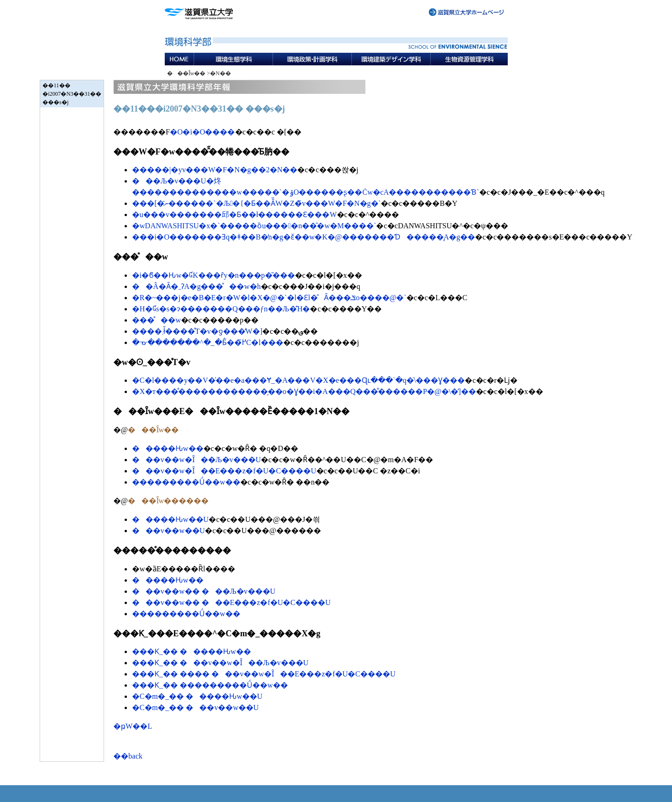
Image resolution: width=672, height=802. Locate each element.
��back (128, 756)
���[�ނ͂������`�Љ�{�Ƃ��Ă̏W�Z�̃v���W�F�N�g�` (256, 203)
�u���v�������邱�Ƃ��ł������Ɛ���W (234, 215)
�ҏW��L (133, 726)
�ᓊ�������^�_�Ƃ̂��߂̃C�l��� (208, 342)
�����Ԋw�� (168, 448)
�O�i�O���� (203, 132)
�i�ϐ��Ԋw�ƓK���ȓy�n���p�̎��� (213, 275)
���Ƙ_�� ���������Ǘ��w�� (210, 685)
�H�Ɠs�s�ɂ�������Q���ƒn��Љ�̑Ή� (221, 309)
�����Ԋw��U (170, 519)
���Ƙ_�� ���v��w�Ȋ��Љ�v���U (220, 663)
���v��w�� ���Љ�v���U (204, 591)
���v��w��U (168, 531)
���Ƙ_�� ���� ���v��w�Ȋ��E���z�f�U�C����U (264, 674)
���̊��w (157, 320)
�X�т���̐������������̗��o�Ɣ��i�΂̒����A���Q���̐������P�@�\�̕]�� (304, 391)
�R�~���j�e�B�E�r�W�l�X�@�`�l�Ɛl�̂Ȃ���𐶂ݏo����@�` (269, 298)
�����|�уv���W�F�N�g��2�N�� (215, 170)
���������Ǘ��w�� (186, 482)
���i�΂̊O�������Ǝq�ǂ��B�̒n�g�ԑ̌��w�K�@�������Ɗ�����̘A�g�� (304, 237)
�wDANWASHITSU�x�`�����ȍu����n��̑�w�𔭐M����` (254, 226)
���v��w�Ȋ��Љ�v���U (196, 460)
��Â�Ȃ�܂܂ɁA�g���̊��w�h (196, 286)
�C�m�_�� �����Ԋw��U (197, 696)
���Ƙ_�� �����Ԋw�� (192, 651)
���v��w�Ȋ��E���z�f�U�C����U (224, 471)
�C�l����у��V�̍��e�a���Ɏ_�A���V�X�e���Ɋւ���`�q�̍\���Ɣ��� (298, 380)
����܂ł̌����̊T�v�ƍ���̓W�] (197, 331)
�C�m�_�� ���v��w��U (195, 707)
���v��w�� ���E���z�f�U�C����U (231, 602)
